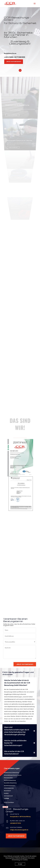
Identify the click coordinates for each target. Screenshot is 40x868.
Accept (20, 864)
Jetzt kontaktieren (14, 61)
